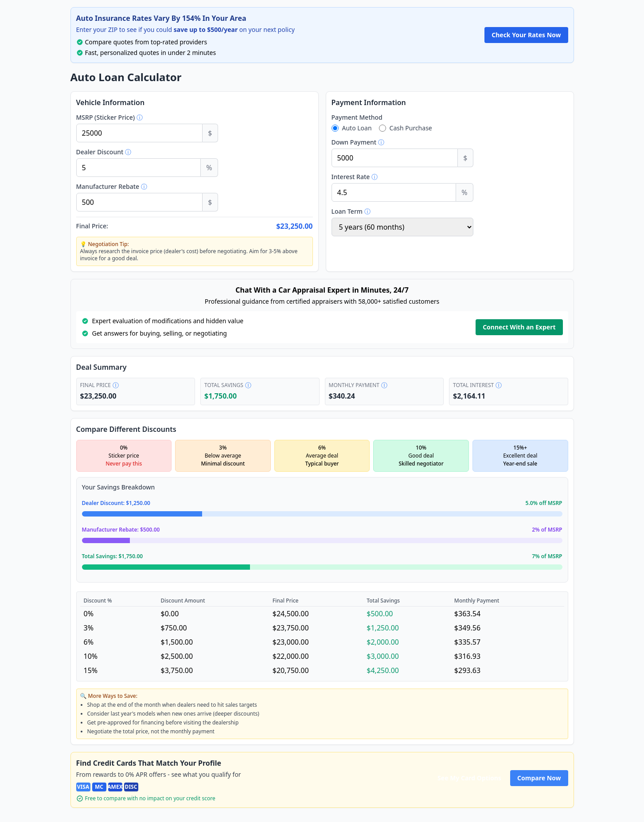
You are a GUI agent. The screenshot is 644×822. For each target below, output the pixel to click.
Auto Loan (357, 130)
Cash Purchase (411, 130)
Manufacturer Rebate (130, 188)
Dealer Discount (121, 154)
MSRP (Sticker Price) (129, 119)
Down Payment (376, 144)
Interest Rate (374, 179)
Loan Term (370, 213)
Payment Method (357, 119)
